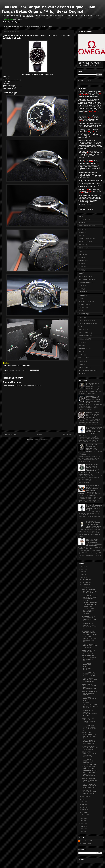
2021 (82, 572)
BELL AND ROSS (84, 242)
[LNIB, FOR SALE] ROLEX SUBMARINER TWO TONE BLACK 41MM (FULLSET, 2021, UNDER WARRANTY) (94, 525)
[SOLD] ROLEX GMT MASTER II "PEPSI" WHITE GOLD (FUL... (89, 674)
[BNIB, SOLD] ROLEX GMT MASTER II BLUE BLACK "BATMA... (89, 591)
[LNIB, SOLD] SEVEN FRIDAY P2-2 (93, 384)
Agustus (85, 797)
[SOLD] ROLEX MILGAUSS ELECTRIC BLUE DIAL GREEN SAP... (89, 639)
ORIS (80, 326)
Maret (84, 810)
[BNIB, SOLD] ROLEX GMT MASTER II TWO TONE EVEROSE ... (89, 680)
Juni (84, 802)
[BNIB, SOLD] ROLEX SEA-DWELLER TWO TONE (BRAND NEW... (89, 633)
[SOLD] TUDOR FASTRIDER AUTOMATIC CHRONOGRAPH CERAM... (88, 667)
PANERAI (81, 330)
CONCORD (82, 264)
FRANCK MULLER (84, 276)
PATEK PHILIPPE (84, 333)
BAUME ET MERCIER (85, 239)
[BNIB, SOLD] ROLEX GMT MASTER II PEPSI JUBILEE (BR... (90, 646)
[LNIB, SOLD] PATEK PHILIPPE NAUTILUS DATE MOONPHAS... (89, 792)
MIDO (80, 311)
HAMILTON (82, 292)
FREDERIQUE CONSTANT (87, 279)
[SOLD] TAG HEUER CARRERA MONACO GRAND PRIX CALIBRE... (89, 611)
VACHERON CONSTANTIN (87, 370)
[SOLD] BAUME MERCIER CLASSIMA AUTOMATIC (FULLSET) (89, 700)
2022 (82, 569)
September (86, 587)
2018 (82, 818)
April (84, 807)
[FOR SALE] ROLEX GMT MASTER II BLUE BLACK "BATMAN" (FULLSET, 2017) (94, 507)
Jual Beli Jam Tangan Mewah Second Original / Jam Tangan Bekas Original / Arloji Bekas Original (48, 9)
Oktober (85, 585)
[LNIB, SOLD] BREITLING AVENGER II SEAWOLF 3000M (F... (90, 706)
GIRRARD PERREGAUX (86, 283)
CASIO (81, 257)
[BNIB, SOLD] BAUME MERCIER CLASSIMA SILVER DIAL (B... (89, 780)
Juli (83, 799)
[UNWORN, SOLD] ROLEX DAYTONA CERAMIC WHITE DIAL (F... (90, 626)
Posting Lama (68, 434)
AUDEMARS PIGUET (85, 226)
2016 (82, 823)
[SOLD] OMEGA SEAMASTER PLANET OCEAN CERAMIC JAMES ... (89, 598)
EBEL (80, 273)
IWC (80, 298)
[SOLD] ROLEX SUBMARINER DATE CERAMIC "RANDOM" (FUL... (89, 735)
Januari (84, 815)
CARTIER (81, 254)
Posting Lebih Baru (9, 434)
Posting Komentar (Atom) (41, 439)
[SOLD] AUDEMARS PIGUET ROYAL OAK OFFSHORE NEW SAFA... (89, 658)
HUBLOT (81, 295)
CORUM (81, 267)
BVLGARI (81, 251)
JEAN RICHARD (83, 304)
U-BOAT (81, 364)
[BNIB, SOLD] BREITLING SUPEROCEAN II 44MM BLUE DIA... (90, 693)
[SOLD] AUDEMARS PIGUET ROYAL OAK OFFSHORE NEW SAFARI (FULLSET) (93, 415)
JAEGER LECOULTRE (85, 301)
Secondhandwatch (86, 841)
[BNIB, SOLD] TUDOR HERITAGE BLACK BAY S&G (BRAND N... (90, 748)
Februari (85, 812)
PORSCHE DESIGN (85, 336)
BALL (80, 235)
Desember (85, 579)
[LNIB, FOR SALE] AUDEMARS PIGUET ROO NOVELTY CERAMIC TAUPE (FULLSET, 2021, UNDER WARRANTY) (90, 449)
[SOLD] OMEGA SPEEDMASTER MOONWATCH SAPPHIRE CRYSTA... (89, 762)
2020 (82, 575)
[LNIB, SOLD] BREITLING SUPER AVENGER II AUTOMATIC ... (90, 605)
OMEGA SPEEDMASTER (86, 323)
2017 (82, 821)
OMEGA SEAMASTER (85, 320)
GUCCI (81, 289)
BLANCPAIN (82, 245)
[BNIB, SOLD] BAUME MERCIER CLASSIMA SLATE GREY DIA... (89, 786)
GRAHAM (81, 286)
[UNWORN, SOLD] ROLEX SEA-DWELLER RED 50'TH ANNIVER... (89, 713)
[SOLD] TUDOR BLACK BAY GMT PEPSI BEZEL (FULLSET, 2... (89, 652)
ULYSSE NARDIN (84, 367)
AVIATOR (81, 229)
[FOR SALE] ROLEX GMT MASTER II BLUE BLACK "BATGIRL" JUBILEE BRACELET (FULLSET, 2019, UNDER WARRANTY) (90, 431)
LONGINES (82, 308)
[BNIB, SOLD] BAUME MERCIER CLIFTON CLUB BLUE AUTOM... (89, 768)
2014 (82, 829)
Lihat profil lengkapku (85, 843)
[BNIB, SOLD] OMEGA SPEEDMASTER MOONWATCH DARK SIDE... (89, 618)
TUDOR (81, 361)
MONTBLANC (83, 314)
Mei (83, 804)
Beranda (39, 434)
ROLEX (81, 342)
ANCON (81, 223)
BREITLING (82, 248)
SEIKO (81, 345)
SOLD (8, 373)
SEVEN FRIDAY (83, 348)
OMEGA (81, 317)
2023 (82, 567)
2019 (82, 577)
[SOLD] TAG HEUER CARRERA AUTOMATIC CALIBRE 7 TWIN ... (89, 720)
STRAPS (81, 355)
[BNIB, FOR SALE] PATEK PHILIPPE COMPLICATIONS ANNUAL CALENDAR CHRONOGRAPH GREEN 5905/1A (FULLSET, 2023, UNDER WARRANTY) (89, 469)
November (85, 582)
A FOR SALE (82, 220)
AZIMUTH (81, 232)
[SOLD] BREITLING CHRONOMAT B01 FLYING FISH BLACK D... (89, 728)
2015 (82, 826)
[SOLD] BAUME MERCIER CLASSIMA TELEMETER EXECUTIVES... (89, 754)
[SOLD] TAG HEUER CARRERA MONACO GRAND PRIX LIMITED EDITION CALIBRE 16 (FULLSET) (93, 399)
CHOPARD (82, 261)
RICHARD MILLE (84, 339)
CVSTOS (81, 270)
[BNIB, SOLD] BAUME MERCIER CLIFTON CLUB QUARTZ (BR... (89, 774)
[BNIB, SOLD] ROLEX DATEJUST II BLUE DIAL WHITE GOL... (88, 742)
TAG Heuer (14, 373)
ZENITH (81, 374)
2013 (82, 831)
